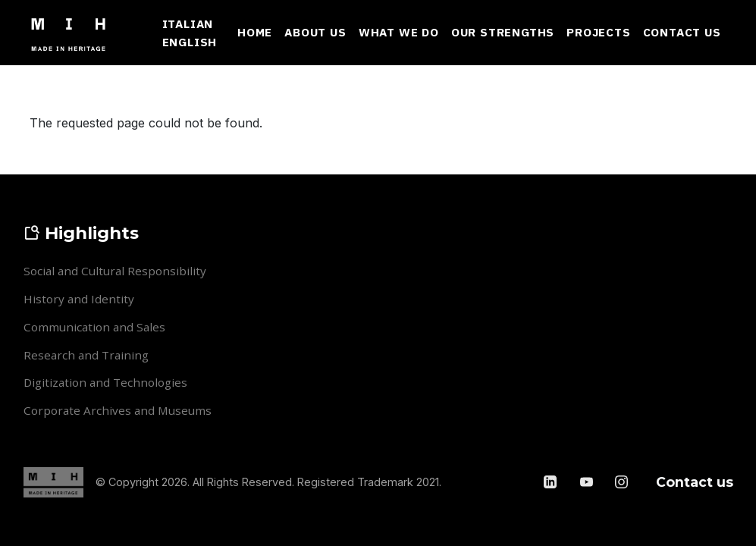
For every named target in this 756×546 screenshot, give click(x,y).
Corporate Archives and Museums (118, 410)
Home (255, 32)
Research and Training (86, 355)
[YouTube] (587, 482)
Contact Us (682, 32)
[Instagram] (621, 482)
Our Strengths (503, 32)
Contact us (695, 482)
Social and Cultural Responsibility (115, 271)
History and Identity (79, 299)
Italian (188, 24)
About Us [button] (315, 32)
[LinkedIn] (552, 482)
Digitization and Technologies (105, 382)
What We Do (399, 32)
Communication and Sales (94, 327)
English (190, 42)
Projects (598, 32)
